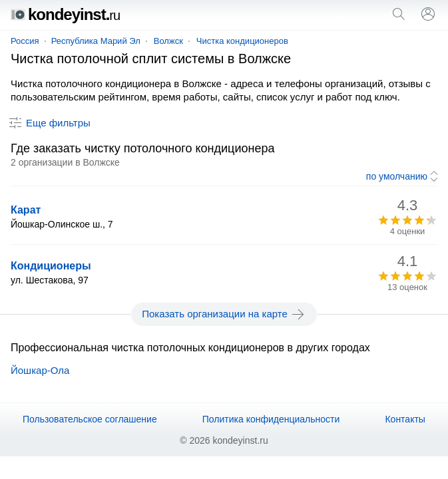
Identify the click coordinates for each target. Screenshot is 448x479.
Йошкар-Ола (40, 370)
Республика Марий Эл (96, 41)
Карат (26, 210)
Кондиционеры (51, 266)
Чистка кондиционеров (242, 41)
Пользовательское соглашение (90, 419)
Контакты (405, 419)
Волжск (168, 41)
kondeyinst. (65, 14)
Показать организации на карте (224, 314)
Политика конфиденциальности (271, 419)
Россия (25, 41)
